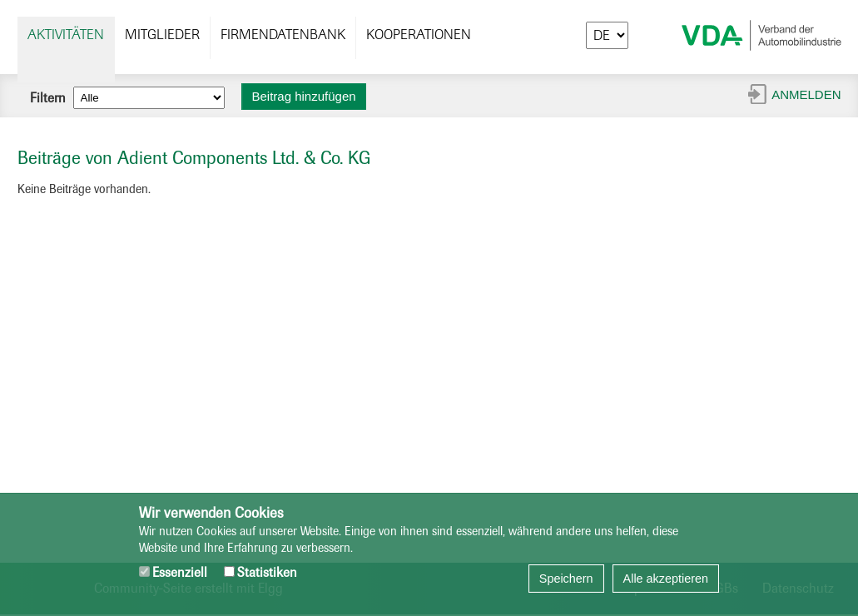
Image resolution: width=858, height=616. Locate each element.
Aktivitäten (66, 35)
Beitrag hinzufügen (304, 96)
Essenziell (173, 572)
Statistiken (260, 572)
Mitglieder (162, 35)
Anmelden (806, 94)
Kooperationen (419, 35)
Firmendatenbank (283, 35)
